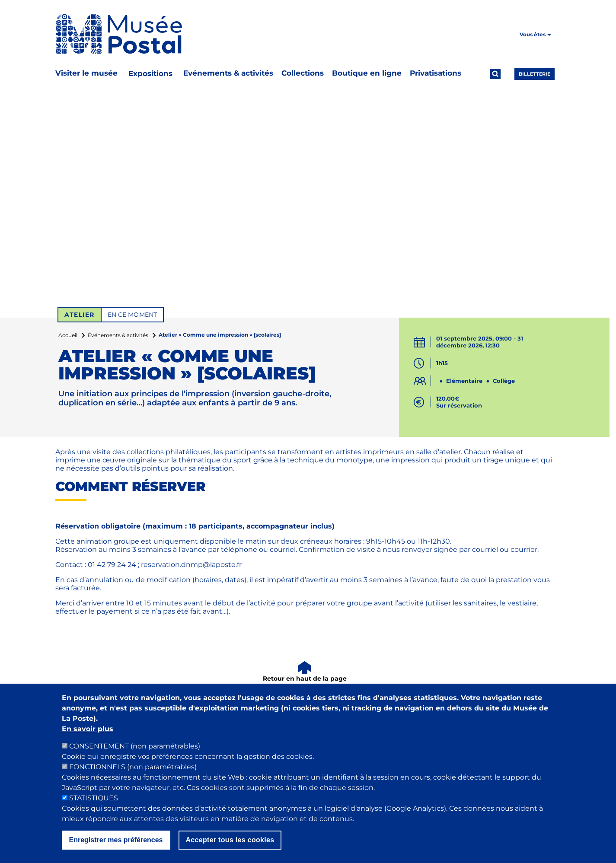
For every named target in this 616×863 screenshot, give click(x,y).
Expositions (150, 73)
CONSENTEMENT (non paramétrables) (135, 750)
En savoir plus (88, 733)
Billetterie (535, 74)
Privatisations (436, 73)
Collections (303, 73)
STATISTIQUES (94, 802)
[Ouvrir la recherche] (495, 74)
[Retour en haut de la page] (305, 672)
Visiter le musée (86, 73)
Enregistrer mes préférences (116, 844)
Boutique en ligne (367, 73)
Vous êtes (536, 34)
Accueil (68, 335)
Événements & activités (118, 335)
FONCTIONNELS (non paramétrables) (133, 771)
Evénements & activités (228, 73)
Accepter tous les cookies (230, 844)
